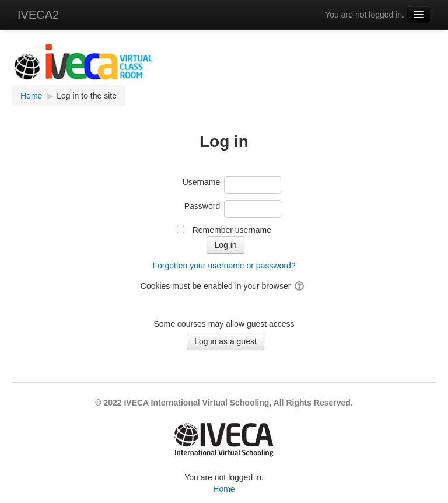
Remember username (232, 230)
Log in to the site (87, 96)
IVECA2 (38, 15)
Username (202, 182)
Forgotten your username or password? (224, 266)
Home (224, 489)
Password (202, 206)
